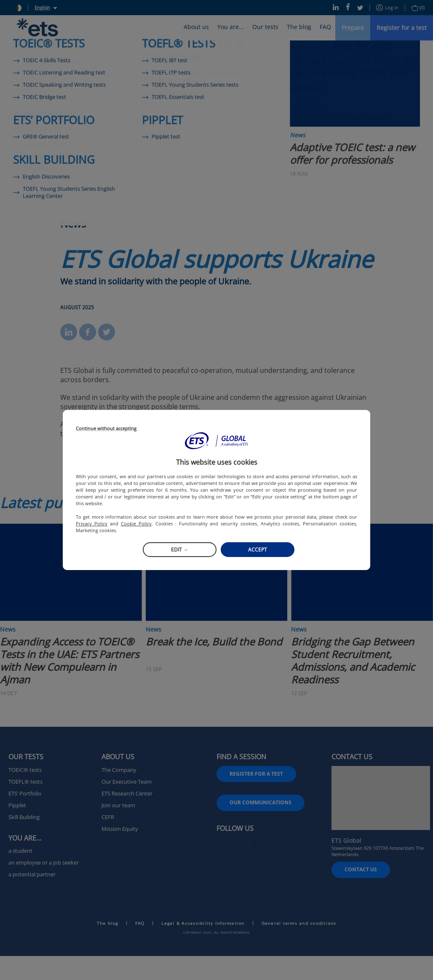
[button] (216, 441)
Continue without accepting (106, 429)
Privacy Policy (92, 523)
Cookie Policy (136, 523)
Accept (258, 550)
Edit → (180, 550)
